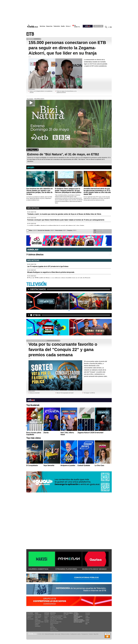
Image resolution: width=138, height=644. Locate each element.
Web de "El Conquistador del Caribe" (65, 393)
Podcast (37, 625)
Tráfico (76, 615)
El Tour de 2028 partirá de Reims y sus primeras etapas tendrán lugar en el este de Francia (59, 278)
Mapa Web (96, 634)
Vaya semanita (30, 619)
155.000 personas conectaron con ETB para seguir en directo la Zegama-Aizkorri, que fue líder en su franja (67, 48)
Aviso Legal (57, 634)
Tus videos (98, 232)
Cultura (46, 619)
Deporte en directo (54, 630)
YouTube (87, 622)
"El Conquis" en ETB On (89, 393)
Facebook (88, 615)
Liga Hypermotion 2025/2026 (56, 619)
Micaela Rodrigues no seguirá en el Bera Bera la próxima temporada (51, 272)
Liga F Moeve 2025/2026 (56, 617)
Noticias (43, 26)
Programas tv (30, 616)
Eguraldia (46, 622)
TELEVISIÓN (36, 284)
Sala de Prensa (78, 622)
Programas (37, 623)
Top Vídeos (66, 614)
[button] (69, 311)
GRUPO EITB (98, 26)
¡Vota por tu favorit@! (35, 393)
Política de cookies (65, 634)
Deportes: (53, 613)
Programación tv (31, 614)
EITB (30, 34)
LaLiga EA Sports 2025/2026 (56, 616)
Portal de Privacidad (49, 634)
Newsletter (88, 613)
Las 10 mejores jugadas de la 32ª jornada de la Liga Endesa (48, 266)
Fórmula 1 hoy (53, 620)
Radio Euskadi (38, 616)
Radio (63, 26)
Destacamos (38, 289)
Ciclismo (52, 626)
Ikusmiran (46, 620)
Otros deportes (53, 629)
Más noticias (33, 208)
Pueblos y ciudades (79, 621)
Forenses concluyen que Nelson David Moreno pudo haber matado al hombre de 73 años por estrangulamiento (66, 220)
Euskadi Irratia (38, 614)
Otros (68, 26)
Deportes (49, 26)
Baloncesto (53, 628)
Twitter (87, 616)
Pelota (52, 625)
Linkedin (87, 621)
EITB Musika (38, 620)
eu (109, 27)
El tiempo (76, 614)
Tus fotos (98, 230)
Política (46, 617)
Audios (65, 617)
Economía (47, 616)
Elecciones (77, 617)
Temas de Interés (78, 620)
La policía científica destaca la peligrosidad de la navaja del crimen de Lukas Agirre (56, 226)
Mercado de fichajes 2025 (56, 622)
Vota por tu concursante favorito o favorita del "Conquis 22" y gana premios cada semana (63, 350)
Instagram (88, 618)
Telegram (87, 619)
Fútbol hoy (52, 614)
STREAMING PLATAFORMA (66, 569)
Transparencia (85, 634)
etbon (37, 315)
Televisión (57, 26)
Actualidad (47, 614)
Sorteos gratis (78, 616)
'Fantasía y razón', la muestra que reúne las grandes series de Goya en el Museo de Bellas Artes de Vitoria (64, 214)
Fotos (65, 616)
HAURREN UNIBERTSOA (38, 569)
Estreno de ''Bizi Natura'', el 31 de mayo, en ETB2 (63, 154)
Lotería (76, 619)
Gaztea (36, 619)
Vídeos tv (29, 617)
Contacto (91, 634)
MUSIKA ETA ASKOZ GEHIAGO (94, 569)
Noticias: (47, 613)
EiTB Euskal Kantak (39, 622)
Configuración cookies (75, 634)
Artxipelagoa (38, 626)
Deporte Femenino (54, 623)
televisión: (30, 613)
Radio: (37, 613)
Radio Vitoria (38, 617)
